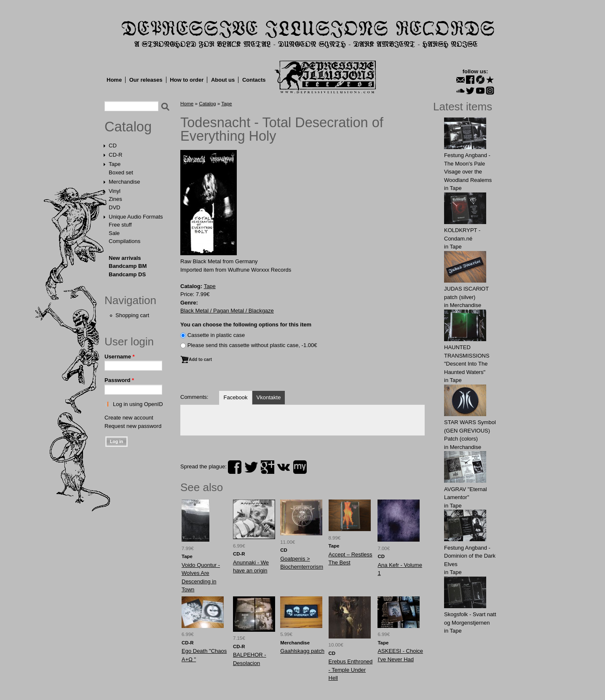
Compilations (124, 241)
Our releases (146, 80)
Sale (114, 233)
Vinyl (115, 191)
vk (284, 467)
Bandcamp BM (128, 266)
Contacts (254, 80)
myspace (300, 467)
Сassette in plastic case (216, 335)
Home (114, 80)
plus (268, 467)
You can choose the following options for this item (246, 325)
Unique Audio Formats (136, 217)
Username (120, 357)
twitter (251, 467)
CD (113, 146)
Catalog (128, 127)
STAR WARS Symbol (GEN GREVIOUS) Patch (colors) (470, 430)
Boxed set (121, 172)
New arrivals (125, 258)
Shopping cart (132, 315)
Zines (115, 199)
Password (119, 380)
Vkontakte (269, 397)
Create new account (129, 418)
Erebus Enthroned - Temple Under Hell (351, 670)
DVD (114, 207)
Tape (115, 164)
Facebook (235, 397)
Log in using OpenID (138, 404)
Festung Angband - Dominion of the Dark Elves (470, 556)
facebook (235, 467)
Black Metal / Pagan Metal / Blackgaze (227, 311)
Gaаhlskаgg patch (302, 651)
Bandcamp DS (127, 274)
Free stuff (120, 225)
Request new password (133, 426)
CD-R (116, 155)
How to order (187, 80)
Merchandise (124, 182)
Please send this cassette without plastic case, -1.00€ (252, 345)
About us (223, 80)
